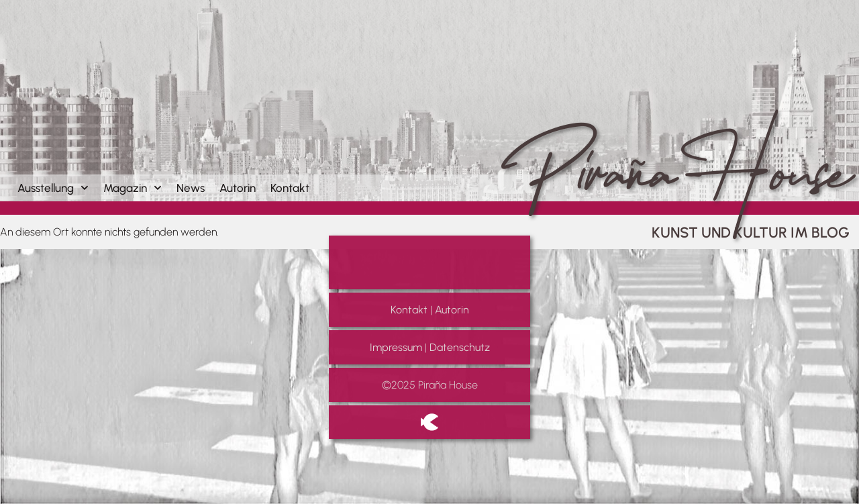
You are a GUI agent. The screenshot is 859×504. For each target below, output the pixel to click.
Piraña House (672, 144)
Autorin (238, 188)
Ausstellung (53, 188)
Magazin (133, 188)
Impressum (396, 347)
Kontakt (290, 188)
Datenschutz (460, 347)
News (191, 188)
